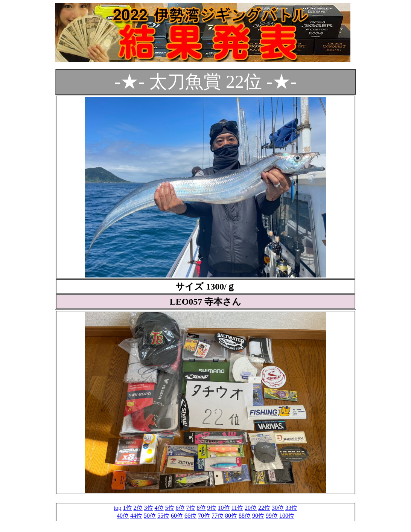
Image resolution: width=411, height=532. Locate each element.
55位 (163, 516)
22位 (264, 508)
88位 (245, 516)
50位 (150, 516)
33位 (291, 508)
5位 (170, 508)
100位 (287, 516)
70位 (204, 516)
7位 (191, 508)
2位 (138, 508)
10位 (224, 508)
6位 (180, 508)
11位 (237, 508)
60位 (177, 516)
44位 (136, 516)
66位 (190, 516)
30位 (278, 508)
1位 (128, 508)
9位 (212, 508)
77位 (218, 516)
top (117, 508)
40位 (123, 516)
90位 (258, 516)
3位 (149, 508)
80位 (231, 516)
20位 (251, 508)
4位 (159, 508)
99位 (272, 516)
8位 (201, 508)
